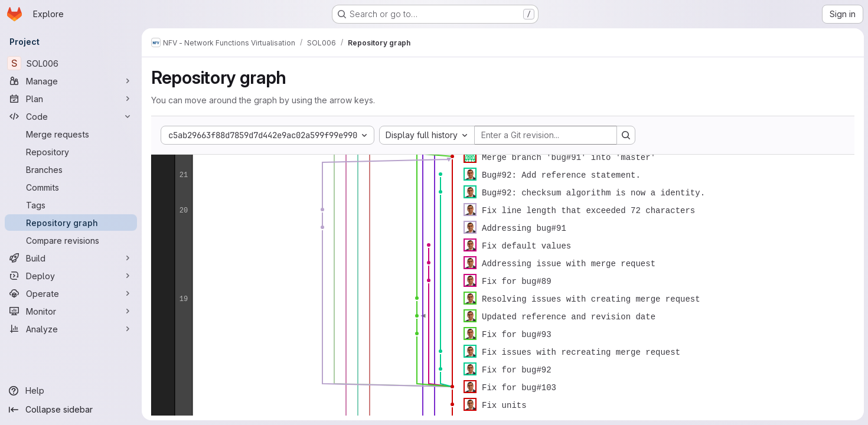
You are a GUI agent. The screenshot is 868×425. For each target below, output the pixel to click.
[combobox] (427, 135)
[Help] (71, 391)
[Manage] (71, 81)
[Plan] (71, 99)
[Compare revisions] (71, 240)
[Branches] (71, 169)
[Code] (71, 116)
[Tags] (71, 205)
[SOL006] (71, 63)
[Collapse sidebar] (71, 410)
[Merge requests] (71, 134)
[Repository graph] (71, 223)
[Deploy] (71, 276)
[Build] (71, 258)
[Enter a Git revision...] (546, 135)
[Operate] (71, 293)
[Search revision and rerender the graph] (626, 135)
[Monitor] (71, 311)
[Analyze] (71, 329)
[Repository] (71, 152)
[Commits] (71, 187)
